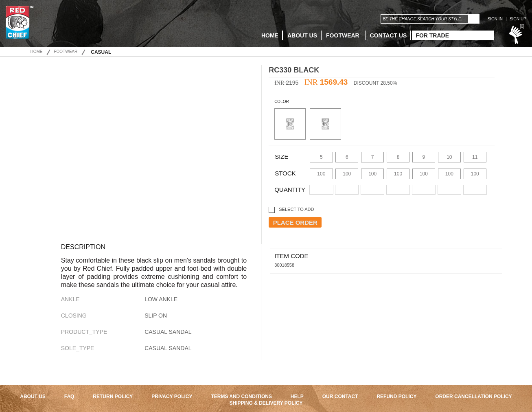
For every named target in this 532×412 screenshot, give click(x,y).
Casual (101, 52)
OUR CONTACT (340, 397)
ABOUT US (302, 35)
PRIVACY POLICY (172, 397)
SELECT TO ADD (296, 209)
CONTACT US (389, 35)
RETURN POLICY (113, 397)
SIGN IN (495, 19)
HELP (297, 397)
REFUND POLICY (396, 397)
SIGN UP (518, 19)
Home (36, 51)
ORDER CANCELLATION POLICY (473, 397)
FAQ (69, 397)
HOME (270, 35)
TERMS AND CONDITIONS (241, 397)
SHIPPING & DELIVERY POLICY (266, 403)
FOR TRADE (432, 35)
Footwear (344, 35)
